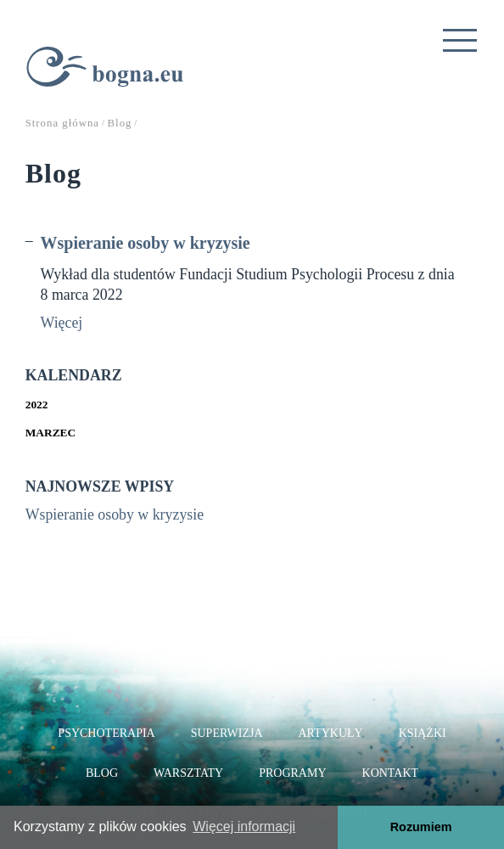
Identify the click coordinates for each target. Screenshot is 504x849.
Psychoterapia (106, 733)
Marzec (50, 433)
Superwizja (227, 733)
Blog (102, 773)
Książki (423, 733)
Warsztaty (188, 773)
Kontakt (391, 773)
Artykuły (331, 733)
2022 (37, 405)
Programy (292, 773)
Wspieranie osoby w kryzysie (146, 243)
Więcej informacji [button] (244, 827)
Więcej (62, 323)
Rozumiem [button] (421, 827)
